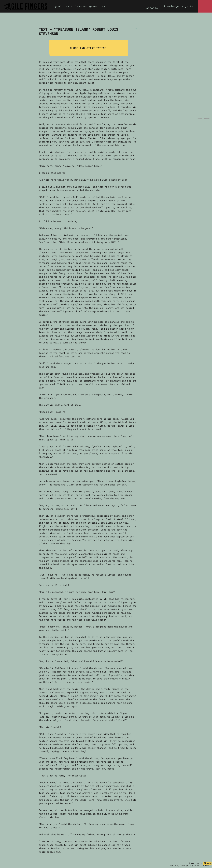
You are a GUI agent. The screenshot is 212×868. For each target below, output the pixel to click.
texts (68, 6)
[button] (154, 6)
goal (58, 6)
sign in (187, 6)
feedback (196, 863)
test (103, 6)
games (93, 6)
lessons (81, 6)
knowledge (171, 6)
